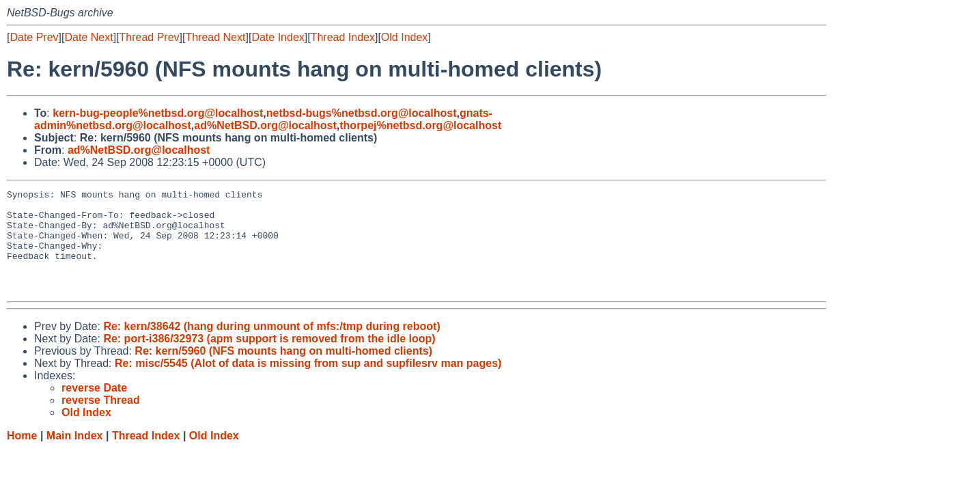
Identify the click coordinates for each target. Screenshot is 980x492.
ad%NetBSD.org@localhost (265, 125)
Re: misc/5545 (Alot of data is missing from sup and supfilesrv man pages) (308, 384)
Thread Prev (150, 37)
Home (22, 456)
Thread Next (215, 37)
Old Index (404, 37)
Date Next (88, 37)
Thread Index (343, 37)
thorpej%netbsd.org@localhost (420, 125)
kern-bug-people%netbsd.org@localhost (158, 113)
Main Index (75, 456)
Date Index (278, 37)
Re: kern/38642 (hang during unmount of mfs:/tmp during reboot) (271, 347)
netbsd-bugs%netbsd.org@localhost (362, 113)
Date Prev (34, 37)
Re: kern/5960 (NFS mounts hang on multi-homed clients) (283, 371)
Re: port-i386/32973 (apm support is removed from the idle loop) (269, 359)
